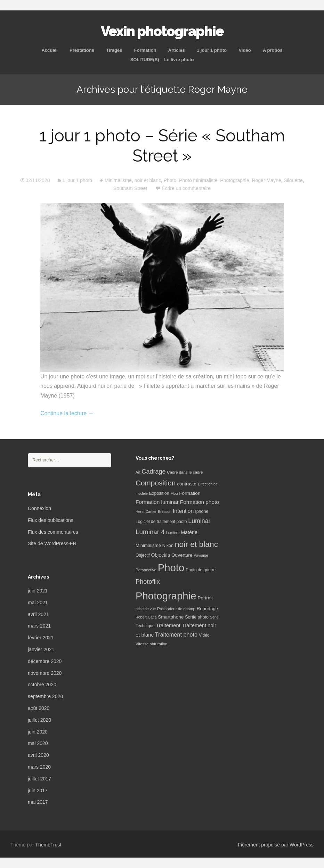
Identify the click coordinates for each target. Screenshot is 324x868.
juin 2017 (38, 791)
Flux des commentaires (53, 532)
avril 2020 (38, 755)
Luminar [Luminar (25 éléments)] (199, 521)
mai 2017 (38, 802)
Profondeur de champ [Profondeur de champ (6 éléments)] (176, 609)
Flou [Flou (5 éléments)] (174, 493)
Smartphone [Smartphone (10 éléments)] (171, 617)
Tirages (114, 50)
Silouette (293, 180)
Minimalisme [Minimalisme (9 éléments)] (148, 545)
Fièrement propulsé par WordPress (276, 845)
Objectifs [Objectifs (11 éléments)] (161, 555)
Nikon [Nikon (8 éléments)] (168, 546)
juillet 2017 (39, 779)
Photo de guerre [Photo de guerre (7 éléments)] (201, 570)
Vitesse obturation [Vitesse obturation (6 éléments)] (151, 644)
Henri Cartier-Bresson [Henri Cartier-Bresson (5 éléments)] (153, 511)
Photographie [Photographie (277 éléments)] (166, 596)
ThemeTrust (48, 845)
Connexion (39, 508)
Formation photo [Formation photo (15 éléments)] (200, 502)
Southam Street (130, 188)
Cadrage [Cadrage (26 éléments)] (154, 472)
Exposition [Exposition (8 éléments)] (159, 493)
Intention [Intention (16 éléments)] (183, 511)
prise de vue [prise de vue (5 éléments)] (146, 609)
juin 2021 (38, 591)
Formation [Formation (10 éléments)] (190, 493)
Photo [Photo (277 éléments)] (171, 568)
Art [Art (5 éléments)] (138, 472)
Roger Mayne (266, 180)
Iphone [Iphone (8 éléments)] (202, 511)
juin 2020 (38, 732)
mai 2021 (38, 603)
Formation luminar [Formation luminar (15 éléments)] (157, 502)
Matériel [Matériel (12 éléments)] (190, 532)
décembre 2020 (45, 661)
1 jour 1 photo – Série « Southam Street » (162, 146)
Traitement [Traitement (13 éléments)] (168, 625)
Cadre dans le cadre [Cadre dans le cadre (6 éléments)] (185, 472)
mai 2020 (38, 743)
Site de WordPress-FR (52, 543)
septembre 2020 (45, 696)
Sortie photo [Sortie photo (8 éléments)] (197, 617)
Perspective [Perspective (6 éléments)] (146, 570)
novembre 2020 (45, 673)
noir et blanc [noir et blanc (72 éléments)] (196, 544)
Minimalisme (118, 180)
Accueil (49, 50)
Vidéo (245, 50)
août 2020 (39, 708)
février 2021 (41, 638)
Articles (177, 50)
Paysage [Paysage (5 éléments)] (201, 555)
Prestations (82, 50)
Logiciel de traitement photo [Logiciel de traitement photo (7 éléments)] (161, 522)
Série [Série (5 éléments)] (214, 617)
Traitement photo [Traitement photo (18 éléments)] (176, 634)
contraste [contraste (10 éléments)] (187, 484)
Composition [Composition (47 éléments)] (156, 483)
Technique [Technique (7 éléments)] (145, 626)
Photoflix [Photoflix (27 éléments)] (148, 582)
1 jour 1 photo (212, 50)
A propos (273, 50)
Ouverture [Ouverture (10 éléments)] (182, 555)
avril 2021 (38, 614)
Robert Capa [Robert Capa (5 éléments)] (146, 617)
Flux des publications (51, 520)
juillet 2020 (39, 720)
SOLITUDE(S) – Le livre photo (162, 60)
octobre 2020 (42, 685)
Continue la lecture (67, 413)
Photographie (234, 180)
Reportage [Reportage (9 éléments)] (207, 609)
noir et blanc (148, 180)
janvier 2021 (41, 649)
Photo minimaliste (198, 180)
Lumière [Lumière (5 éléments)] (173, 533)
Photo (170, 180)
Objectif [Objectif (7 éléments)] (143, 555)
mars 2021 (39, 626)
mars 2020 (39, 767)
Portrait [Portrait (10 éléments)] (205, 598)
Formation (145, 50)
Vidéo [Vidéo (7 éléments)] (204, 635)
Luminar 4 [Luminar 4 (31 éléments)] (150, 532)
